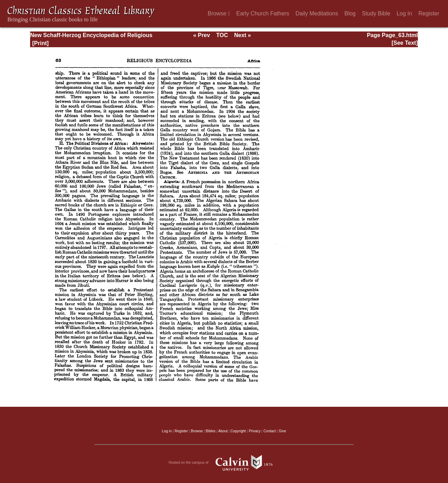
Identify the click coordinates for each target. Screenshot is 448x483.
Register (429, 13)
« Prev (202, 35)
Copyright (238, 431)
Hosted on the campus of (224, 463)
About (223, 431)
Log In (404, 13)
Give (282, 431)
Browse (219, 13)
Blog (350, 13)
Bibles (211, 431)
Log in (167, 431)
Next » (243, 35)
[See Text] (405, 43)
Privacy (255, 431)
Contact (270, 431)
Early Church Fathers (263, 13)
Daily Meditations (317, 13)
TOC (222, 35)
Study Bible (376, 13)
